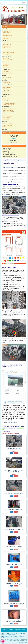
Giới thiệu (11, 630)
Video (16, 631)
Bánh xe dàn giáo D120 (9, 112)
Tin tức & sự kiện (9, 631)
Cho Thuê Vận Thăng (8, 124)
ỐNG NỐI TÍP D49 (8, 92)
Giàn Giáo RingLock (8, 35)
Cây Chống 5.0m (7, 46)
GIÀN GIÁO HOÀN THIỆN (14, 547)
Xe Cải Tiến (6, 90)
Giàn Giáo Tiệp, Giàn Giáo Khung (14, 494)
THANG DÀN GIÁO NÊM (9, 103)
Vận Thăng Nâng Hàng (9, 127)
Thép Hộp (5, 75)
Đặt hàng (16, 453)
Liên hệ (21, 631)
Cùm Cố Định (6, 118)
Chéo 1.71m (6, 58)
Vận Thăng (5, 121)
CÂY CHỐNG (5, 40)
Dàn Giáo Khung (8, 167)
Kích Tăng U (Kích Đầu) (9, 52)
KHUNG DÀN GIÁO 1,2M (14, 584)
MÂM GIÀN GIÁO (6, 69)
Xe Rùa (5, 89)
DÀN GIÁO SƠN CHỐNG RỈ (14, 621)
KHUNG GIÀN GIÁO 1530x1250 (14, 604)
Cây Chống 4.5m (7, 48)
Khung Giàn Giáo (7, 33)
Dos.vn (25, 642)
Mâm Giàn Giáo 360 (8, 73)
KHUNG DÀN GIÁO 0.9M (14, 564)
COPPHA (4, 62)
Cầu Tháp (4, 129)
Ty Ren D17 (6, 99)
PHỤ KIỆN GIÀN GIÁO (7, 85)
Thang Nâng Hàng (8, 125)
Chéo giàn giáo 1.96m (8, 60)
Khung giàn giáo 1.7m (10, 422)
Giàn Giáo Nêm (7, 31)
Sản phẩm (12, 160)
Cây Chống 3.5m (7, 43)
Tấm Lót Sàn (6, 72)
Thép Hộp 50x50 (7, 78)
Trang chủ (5, 160)
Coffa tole (6, 66)
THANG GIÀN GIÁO (7, 101)
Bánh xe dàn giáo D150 (9, 110)
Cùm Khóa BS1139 (8, 116)
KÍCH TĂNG (5, 50)
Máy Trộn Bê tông (7, 87)
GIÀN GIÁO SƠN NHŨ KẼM (14, 510)
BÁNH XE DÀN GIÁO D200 (10, 109)
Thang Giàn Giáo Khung (9, 105)
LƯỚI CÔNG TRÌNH (7, 94)
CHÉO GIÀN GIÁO (6, 56)
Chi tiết (12, 453)
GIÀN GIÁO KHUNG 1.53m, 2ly (14, 530)
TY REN (4, 97)
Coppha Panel (7, 64)
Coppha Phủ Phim (8, 67)
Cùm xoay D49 (7, 119)
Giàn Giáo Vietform (8, 37)
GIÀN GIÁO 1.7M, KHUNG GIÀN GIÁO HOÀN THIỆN (14, 471)
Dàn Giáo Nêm (7, 34)
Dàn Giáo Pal (6, 38)
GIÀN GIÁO (5, 29)
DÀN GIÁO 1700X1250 (14, 449)
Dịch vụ (23, 630)
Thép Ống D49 (7, 83)
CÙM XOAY (5, 114)
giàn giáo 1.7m (7, 221)
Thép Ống (5, 80)
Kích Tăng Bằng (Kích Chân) (10, 54)
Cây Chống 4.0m (7, 45)
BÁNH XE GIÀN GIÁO (7, 107)
